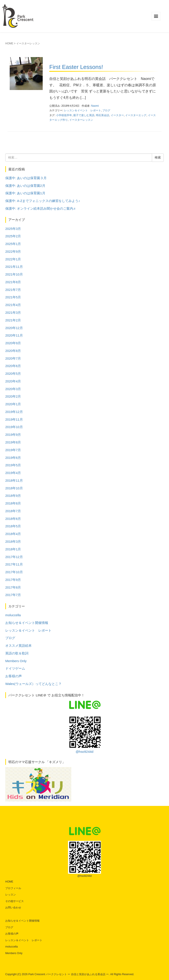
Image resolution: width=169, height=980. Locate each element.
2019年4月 (13, 473)
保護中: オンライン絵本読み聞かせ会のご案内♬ (40, 209)
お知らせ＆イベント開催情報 (27, 623)
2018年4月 (13, 534)
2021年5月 (13, 297)
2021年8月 (13, 282)
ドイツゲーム (15, 668)
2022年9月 (13, 252)
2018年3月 (13, 542)
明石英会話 (103, 115)
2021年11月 (14, 267)
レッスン (11, 895)
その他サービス (15, 901)
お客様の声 (14, 676)
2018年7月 (13, 511)
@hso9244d (84, 735)
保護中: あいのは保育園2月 (25, 186)
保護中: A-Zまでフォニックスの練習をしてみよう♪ (43, 201)
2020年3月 (13, 389)
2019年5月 (13, 465)
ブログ (106, 110)
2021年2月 (13, 320)
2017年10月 (14, 572)
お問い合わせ (13, 908)
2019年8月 (13, 442)
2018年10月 (14, 488)
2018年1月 (13, 549)
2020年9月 (13, 343)
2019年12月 (14, 412)
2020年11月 (14, 335)
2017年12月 (14, 557)
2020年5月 (13, 374)
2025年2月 (13, 236)
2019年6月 (13, 458)
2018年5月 (13, 526)
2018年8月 (13, 503)
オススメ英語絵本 (18, 646)
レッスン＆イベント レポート (83, 110)
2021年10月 (14, 274)
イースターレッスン (81, 120)
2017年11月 (14, 564)
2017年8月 (13, 587)
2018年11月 (14, 481)
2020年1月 (13, 404)
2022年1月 (13, 259)
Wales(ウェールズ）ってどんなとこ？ (33, 684)
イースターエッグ (136, 115)
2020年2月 (13, 396)
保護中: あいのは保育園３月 (26, 178)
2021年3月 (13, 313)
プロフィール (13, 888)
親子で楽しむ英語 (84, 115)
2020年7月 (13, 358)
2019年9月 (13, 435)
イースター (117, 115)
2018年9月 (13, 496)
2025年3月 (13, 229)
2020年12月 (14, 328)
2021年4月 (13, 305)
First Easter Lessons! (76, 67)
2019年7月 (13, 450)
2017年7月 (13, 595)
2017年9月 (13, 580)
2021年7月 (13, 290)
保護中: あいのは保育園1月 (25, 193)
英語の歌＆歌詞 (17, 653)
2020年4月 (13, 381)
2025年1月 (13, 244)
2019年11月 (14, 420)
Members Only (16, 661)
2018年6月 (13, 519)
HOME (9, 43)
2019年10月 (14, 427)
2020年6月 (13, 366)
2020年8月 (13, 351)
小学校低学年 (64, 115)
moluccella (13, 615)
